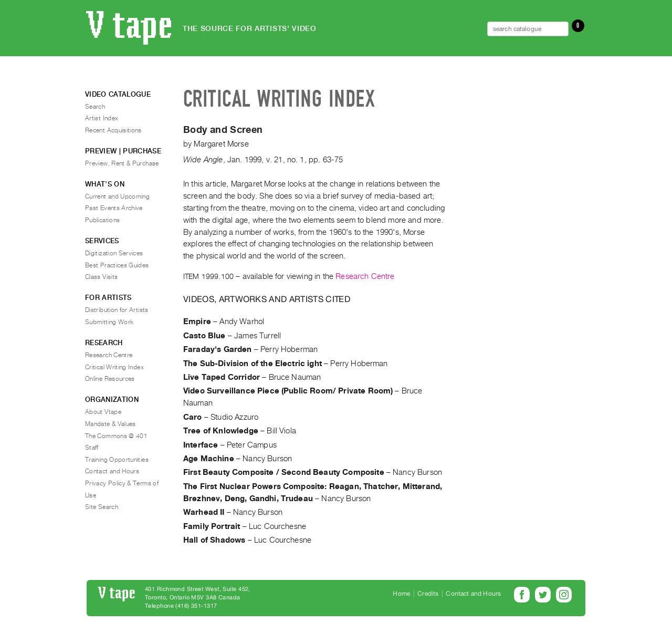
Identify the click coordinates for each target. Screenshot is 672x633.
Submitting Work (109, 322)
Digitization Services (114, 253)
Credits (428, 594)
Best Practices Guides (117, 265)
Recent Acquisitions (113, 130)
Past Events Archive (114, 208)
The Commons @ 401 (116, 436)
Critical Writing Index (114, 367)
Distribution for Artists (117, 310)
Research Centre (365, 276)
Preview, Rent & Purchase (122, 163)
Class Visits (101, 277)
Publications (102, 220)
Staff (92, 448)
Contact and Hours (112, 471)
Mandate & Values (111, 424)
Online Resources (110, 379)
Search (95, 107)
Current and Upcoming (117, 196)
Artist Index (102, 118)
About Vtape (103, 412)
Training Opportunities (117, 460)
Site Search (102, 507)
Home (401, 594)
